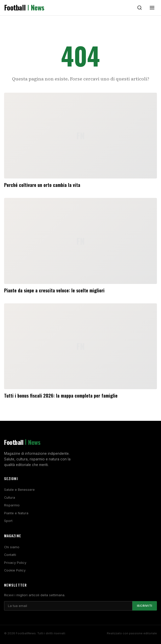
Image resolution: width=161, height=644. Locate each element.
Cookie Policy (15, 570)
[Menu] (152, 8)
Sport (8, 521)
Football (24, 8)
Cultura (10, 498)
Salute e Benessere (19, 490)
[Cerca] (140, 8)
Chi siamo (12, 547)
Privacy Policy (15, 563)
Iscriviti (145, 606)
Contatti (10, 555)
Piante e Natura (16, 513)
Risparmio (12, 505)
